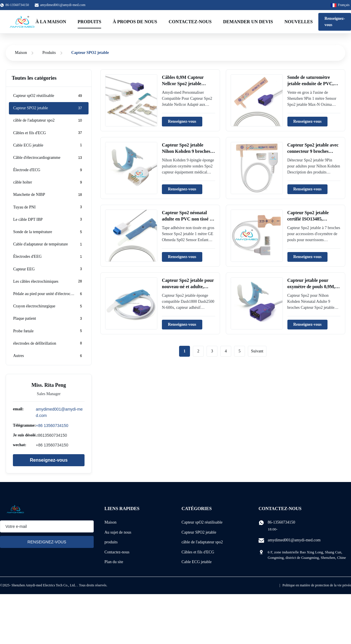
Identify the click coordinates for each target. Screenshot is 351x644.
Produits (90, 22)
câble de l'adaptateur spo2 (202, 542)
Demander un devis (248, 22)
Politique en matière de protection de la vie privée (317, 585)
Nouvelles (299, 22)
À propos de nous (135, 22)
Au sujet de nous (118, 532)
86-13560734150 (281, 522)
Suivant (257, 351)
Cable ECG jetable (196, 562)
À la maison (51, 22)
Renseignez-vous (335, 22)
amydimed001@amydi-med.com (63, 5)
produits (111, 542)
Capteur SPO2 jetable (199, 532)
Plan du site (114, 562)
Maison (21, 53)
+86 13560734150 (52, 426)
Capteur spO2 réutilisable (202, 522)
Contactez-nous (190, 22)
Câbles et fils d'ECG (198, 552)
